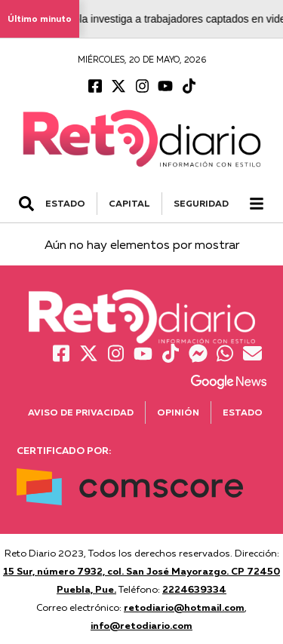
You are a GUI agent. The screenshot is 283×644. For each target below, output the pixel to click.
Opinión (178, 412)
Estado (243, 412)
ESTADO (65, 203)
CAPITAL (129, 203)
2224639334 (194, 589)
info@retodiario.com (141, 625)
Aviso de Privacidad (81, 412)
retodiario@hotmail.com (184, 607)
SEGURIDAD (201, 203)
